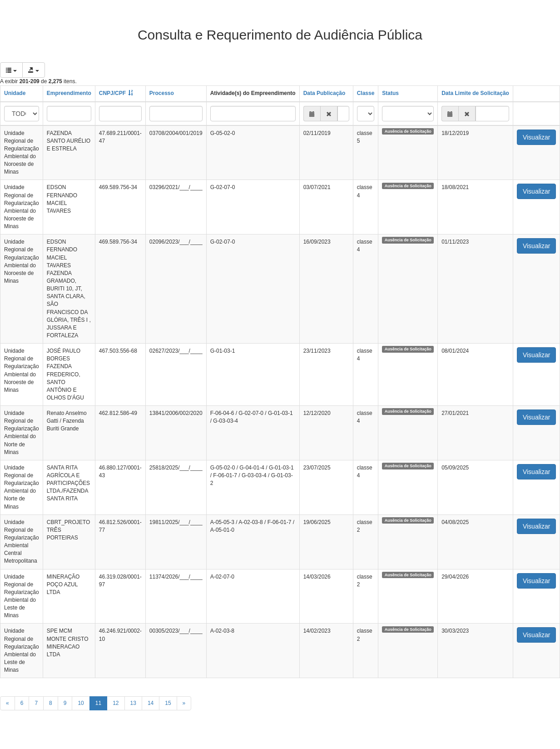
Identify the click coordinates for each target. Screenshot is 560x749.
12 (116, 703)
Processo (162, 93)
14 (151, 703)
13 (133, 703)
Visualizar (536, 137)
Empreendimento (69, 93)
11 (98, 703)
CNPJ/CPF (112, 93)
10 (81, 703)
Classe (366, 93)
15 (168, 703)
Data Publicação (325, 93)
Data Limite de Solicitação (475, 93)
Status (390, 93)
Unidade (15, 93)
